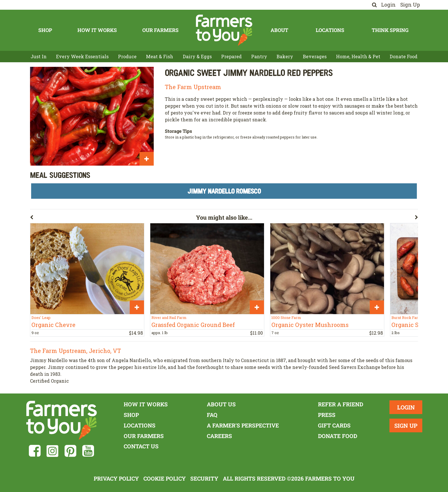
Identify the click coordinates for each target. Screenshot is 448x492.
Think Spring (390, 30)
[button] (113, 218)
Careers (219, 436)
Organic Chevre (53, 325)
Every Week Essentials (82, 56)
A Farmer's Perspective (243, 425)
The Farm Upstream (193, 87)
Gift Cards (334, 425)
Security (204, 478)
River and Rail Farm (169, 318)
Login (388, 5)
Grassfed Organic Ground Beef (193, 325)
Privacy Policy (116, 478)
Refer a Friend (341, 404)
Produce (127, 56)
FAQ (212, 415)
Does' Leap (41, 318)
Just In (39, 56)
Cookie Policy (165, 478)
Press (327, 415)
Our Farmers (160, 30)
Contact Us (141, 446)
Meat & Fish (160, 56)
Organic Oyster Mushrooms (310, 325)
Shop (45, 30)
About (279, 30)
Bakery (285, 56)
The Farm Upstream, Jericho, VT (75, 351)
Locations (330, 30)
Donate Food (404, 56)
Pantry (259, 56)
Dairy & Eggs (197, 56)
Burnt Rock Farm (406, 318)
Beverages (315, 56)
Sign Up (410, 5)
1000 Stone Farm (286, 318)
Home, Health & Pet (358, 56)
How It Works (97, 30)
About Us (221, 404)
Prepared (231, 56)
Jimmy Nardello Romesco (224, 191)
